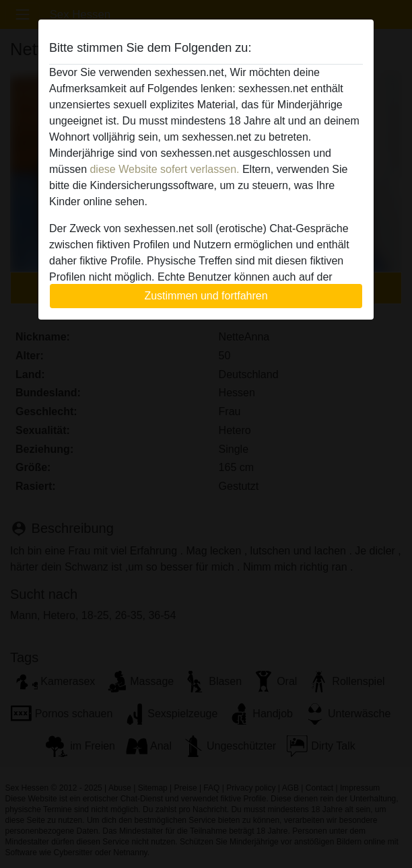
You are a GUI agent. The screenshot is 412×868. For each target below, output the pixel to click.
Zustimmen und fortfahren (206, 296)
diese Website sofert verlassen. (164, 169)
